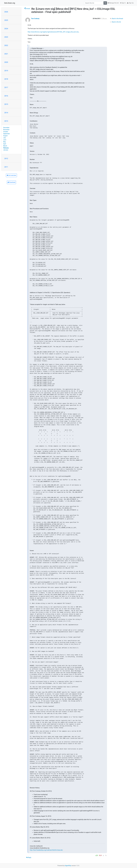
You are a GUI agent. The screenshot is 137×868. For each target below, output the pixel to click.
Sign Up (130, 3)
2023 (6, 37)
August (5, 136)
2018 (6, 79)
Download (11, 182)
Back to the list (115, 22)
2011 (6, 167)
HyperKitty (68, 866)
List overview (11, 175)
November (6, 130)
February (6, 148)
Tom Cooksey (35, 19)
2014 (6, 113)
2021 (6, 54)
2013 (6, 121)
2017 (6, 87)
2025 (6, 20)
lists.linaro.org (10, 3)
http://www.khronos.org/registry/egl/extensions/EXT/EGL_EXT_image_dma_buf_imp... (54, 32)
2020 (6, 62)
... (29, 46)
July (5, 138)
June (5, 140)
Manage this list (113, 3)
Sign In (123, 3)
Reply (29, 857)
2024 (6, 29)
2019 (6, 71)
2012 (6, 158)
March (5, 146)
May (5, 142)
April (5, 144)
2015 (6, 104)
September (7, 134)
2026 (6, 12)
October (6, 132)
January (6, 150)
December (6, 128)
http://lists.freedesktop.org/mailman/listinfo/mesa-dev (46, 850)
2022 (6, 45)
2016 (6, 96)
